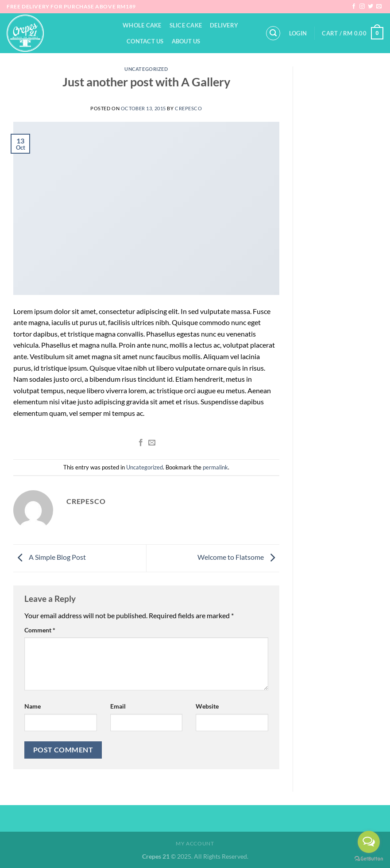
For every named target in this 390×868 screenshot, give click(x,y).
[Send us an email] (379, 7)
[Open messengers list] (369, 842)
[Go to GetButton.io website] (369, 859)
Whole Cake (142, 25)
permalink (215, 467)
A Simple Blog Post (50, 557)
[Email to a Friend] (151, 443)
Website (207, 706)
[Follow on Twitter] (371, 7)
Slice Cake (186, 25)
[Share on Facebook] (141, 443)
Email (118, 706)
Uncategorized (146, 69)
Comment (40, 630)
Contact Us (145, 41)
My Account (195, 843)
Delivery (224, 25)
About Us (186, 41)
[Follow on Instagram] (362, 7)
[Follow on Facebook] (354, 7)
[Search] (273, 33)
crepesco (188, 108)
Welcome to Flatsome (238, 557)
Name (33, 706)
